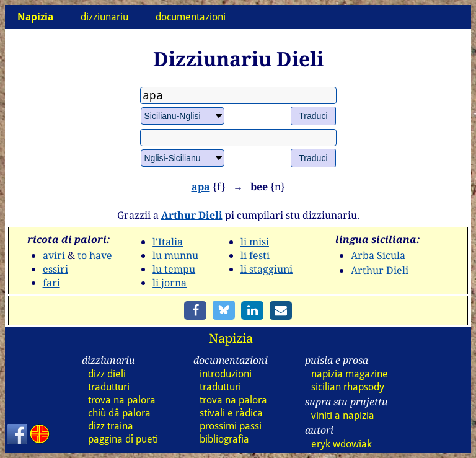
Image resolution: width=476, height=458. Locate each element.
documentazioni (191, 17)
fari (51, 283)
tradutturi (109, 387)
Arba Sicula (378, 255)
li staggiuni (267, 269)
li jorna (170, 283)
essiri (55, 269)
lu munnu (175, 255)
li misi (255, 242)
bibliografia (224, 439)
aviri (54, 255)
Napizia (231, 338)
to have (95, 255)
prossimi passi (231, 426)
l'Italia (168, 242)
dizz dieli (107, 374)
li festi (255, 255)
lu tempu (174, 269)
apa (201, 187)
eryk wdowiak (342, 444)
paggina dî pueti (123, 439)
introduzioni (226, 374)
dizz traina (111, 426)
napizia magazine (350, 374)
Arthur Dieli (192, 215)
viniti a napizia (343, 416)
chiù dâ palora (119, 413)
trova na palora (122, 400)
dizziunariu (104, 17)
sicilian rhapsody (348, 387)
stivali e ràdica (231, 413)
